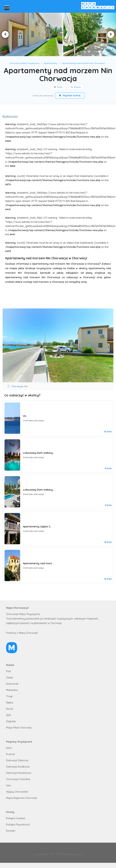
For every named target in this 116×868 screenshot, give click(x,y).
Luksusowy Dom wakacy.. (39, 453)
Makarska (12, 690)
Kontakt (11, 831)
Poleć (58, 87)
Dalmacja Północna (17, 760)
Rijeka (10, 703)
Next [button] (111, 34)
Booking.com (10, 116)
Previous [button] (5, 34)
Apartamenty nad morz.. (38, 563)
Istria (9, 748)
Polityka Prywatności (18, 825)
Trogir (9, 696)
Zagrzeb (11, 721)
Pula (9, 671)
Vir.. (25, 416)
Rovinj (10, 709)
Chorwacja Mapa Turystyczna (24, 63)
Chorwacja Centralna (18, 779)
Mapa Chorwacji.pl (17, 608)
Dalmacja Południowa (19, 773)
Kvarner (11, 754)
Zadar (10, 678)
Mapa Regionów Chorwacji (21, 798)
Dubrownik (12, 684)
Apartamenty (50, 63)
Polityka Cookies (16, 818)
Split (9, 715)
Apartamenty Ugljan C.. (37, 527)
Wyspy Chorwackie (17, 792)
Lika (8, 785)
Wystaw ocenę (70, 95)
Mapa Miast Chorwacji (19, 728)
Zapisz (76, 87)
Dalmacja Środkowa (18, 767)
